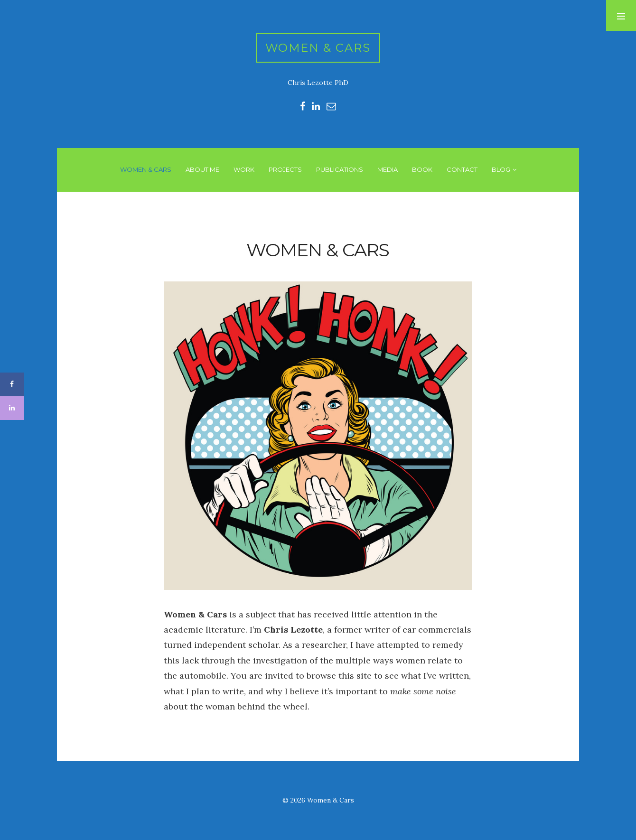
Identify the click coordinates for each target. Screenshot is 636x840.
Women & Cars (318, 48)
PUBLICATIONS (340, 169)
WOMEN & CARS (146, 169)
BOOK (422, 169)
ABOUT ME (202, 169)
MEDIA (388, 169)
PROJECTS (285, 169)
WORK (244, 169)
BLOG (501, 169)
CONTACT (462, 169)
